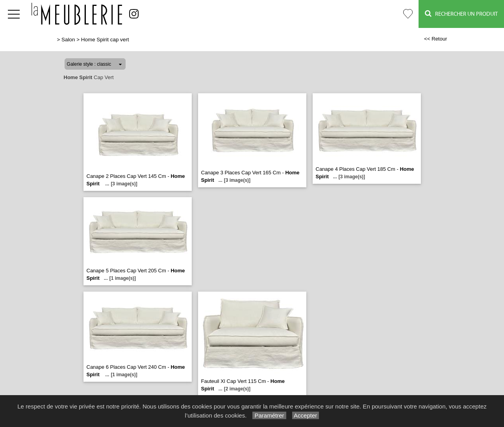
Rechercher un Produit (461, 14)
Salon (68, 40)
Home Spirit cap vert (105, 40)
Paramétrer (269, 415)
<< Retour (436, 39)
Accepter (306, 415)
